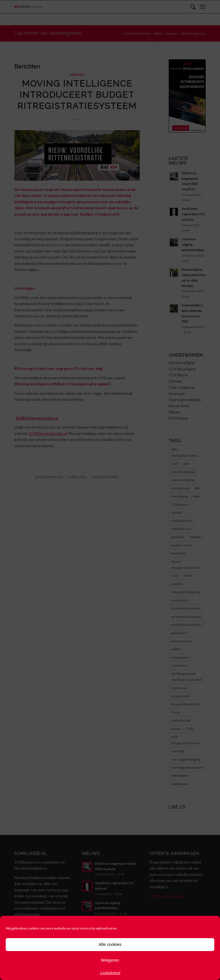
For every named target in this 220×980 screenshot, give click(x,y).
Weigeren (110, 960)
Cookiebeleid (110, 973)
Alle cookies (110, 944)
